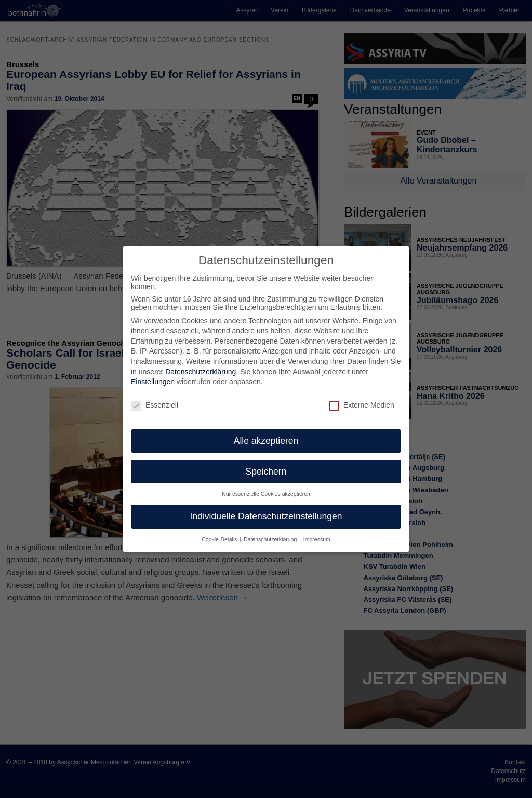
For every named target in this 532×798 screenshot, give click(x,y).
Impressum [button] (317, 533)
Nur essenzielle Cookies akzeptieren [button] (266, 488)
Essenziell (155, 399)
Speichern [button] (266, 465)
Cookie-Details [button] (220, 533)
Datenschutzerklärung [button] (271, 533)
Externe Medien (362, 399)
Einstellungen (153, 375)
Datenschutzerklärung (201, 365)
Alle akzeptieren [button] (266, 435)
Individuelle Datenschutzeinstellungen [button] (266, 510)
